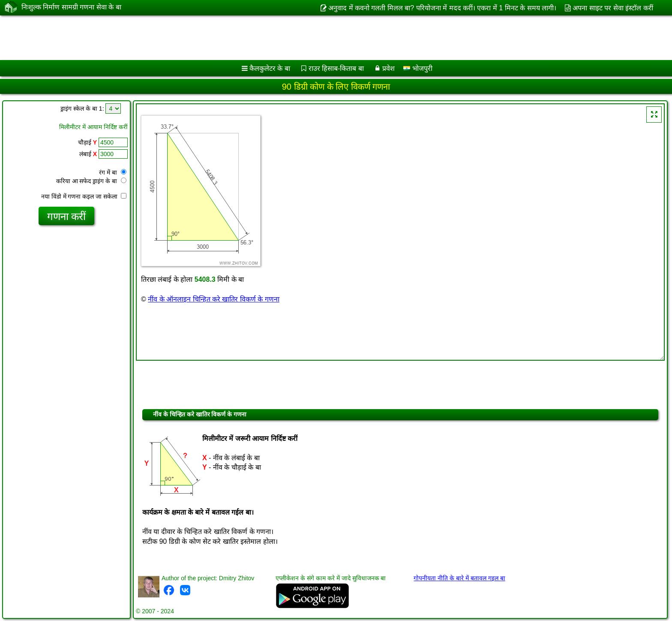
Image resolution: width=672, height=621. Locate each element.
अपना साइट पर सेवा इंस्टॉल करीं (613, 8)
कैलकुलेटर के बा (270, 68)
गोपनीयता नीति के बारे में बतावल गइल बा (459, 578)
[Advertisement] (260, 38)
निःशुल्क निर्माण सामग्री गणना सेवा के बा (71, 7)
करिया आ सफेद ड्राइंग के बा (91, 181)
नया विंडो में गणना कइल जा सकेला (84, 196)
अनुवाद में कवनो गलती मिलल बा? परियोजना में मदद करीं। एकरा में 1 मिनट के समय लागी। (442, 8)
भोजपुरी (418, 68)
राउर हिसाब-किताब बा (336, 68)
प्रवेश (388, 68)
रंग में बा (113, 172)
